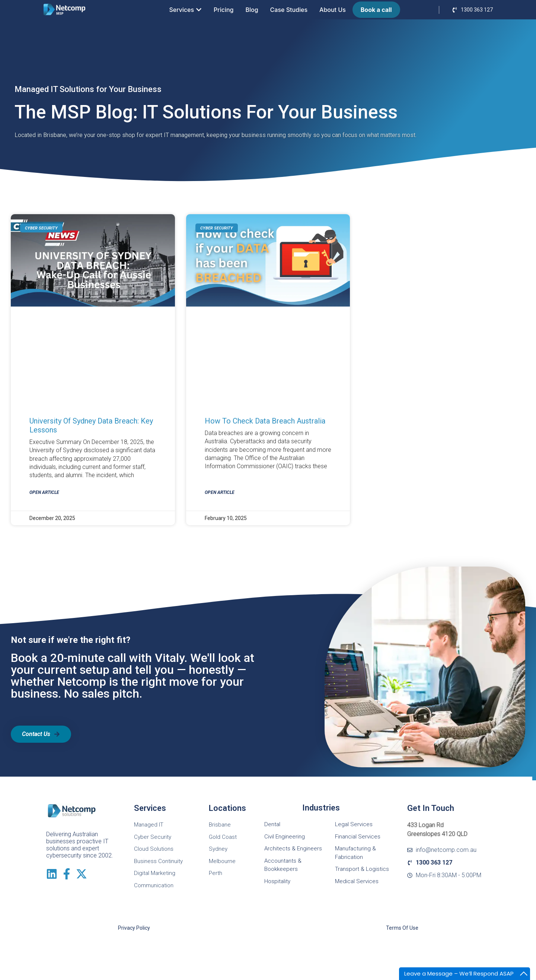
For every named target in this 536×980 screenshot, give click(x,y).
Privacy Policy (134, 928)
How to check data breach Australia (265, 421)
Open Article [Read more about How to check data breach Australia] (220, 492)
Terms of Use (402, 928)
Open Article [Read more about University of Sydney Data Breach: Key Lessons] (44, 492)
